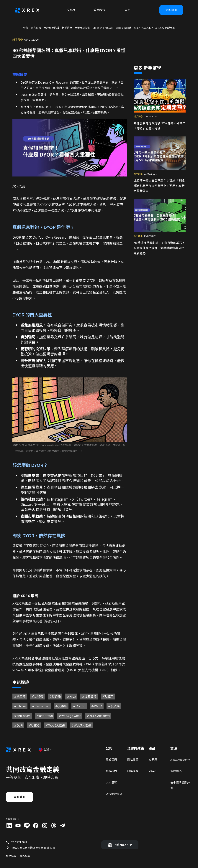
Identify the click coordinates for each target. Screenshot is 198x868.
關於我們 (111, 768)
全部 (26, 28)
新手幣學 (67, 28)
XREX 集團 (18, 601)
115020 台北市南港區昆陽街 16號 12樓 (42, 849)
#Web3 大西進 (64, 729)
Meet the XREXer (103, 28)
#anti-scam (20, 720)
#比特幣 (35, 700)
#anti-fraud (42, 720)
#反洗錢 (111, 710)
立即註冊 (171, 10)
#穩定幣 (17, 700)
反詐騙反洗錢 (51, 28)
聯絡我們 (111, 780)
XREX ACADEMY (143, 28)
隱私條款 (34, 854)
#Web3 (94, 710)
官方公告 (36, 28)
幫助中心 (169, 785)
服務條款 (131, 780)
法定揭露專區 (114, 803)
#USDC (17, 729)
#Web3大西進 (38, 729)
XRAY (148, 780)
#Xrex (69, 700)
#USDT (105, 700)
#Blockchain (38, 710)
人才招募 (111, 791)
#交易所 (59, 710)
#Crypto (77, 710)
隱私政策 (131, 768)
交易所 (71, 10)
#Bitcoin (17, 710)
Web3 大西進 (124, 28)
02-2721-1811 (27, 843)
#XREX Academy (96, 720)
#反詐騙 (52, 700)
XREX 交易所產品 (165, 28)
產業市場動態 (82, 28)
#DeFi (118, 720)
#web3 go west (67, 720)
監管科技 (99, 10)
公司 (127, 10)
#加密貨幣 (87, 700)
